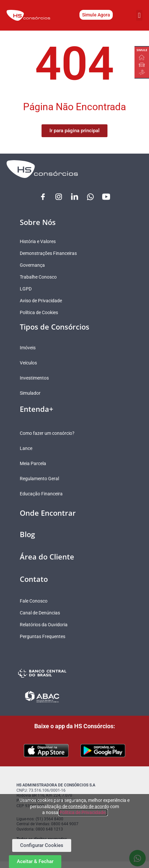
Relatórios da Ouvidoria (44, 625)
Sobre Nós (38, 222)
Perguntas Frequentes (43, 636)
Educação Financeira (41, 494)
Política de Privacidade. (83, 812)
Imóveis (28, 348)
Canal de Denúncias (40, 613)
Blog (27, 534)
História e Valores (38, 241)
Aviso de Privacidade (41, 301)
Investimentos (34, 378)
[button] (139, 15)
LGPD (26, 289)
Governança (32, 265)
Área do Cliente (47, 557)
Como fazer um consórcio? (47, 433)
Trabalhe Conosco (38, 277)
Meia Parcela (33, 463)
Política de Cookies (39, 312)
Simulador (30, 393)
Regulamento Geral (39, 479)
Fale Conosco (34, 601)
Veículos (28, 363)
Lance (26, 448)
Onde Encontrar (48, 513)
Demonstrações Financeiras (48, 253)
